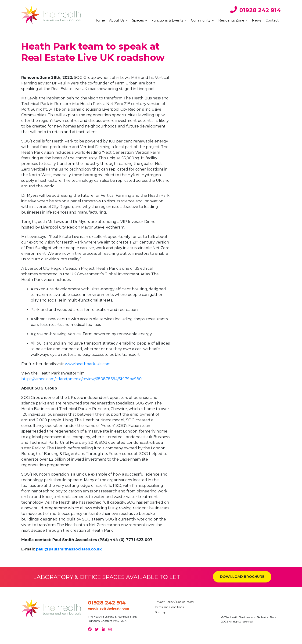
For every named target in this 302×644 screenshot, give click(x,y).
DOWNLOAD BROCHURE (242, 577)
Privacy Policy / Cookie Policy (174, 602)
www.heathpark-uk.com (88, 364)
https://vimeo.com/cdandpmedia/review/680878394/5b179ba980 (81, 379)
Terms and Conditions (169, 607)
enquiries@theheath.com (108, 609)
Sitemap (160, 612)
